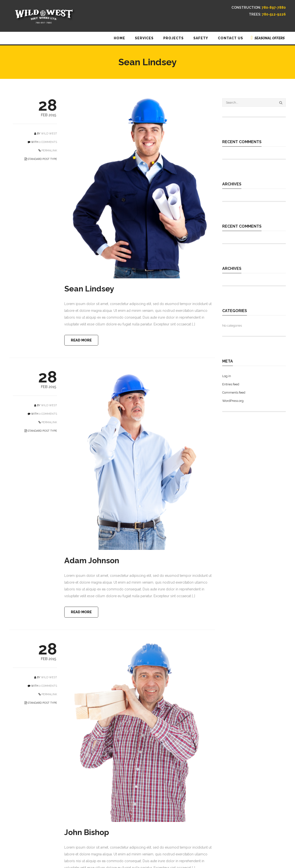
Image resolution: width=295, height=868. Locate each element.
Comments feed (234, 393)
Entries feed (231, 384)
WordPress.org (233, 401)
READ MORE (82, 340)
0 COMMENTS (48, 142)
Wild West (49, 134)
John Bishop (87, 833)
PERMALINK (49, 151)
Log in (227, 376)
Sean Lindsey (89, 289)
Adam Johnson (92, 561)
